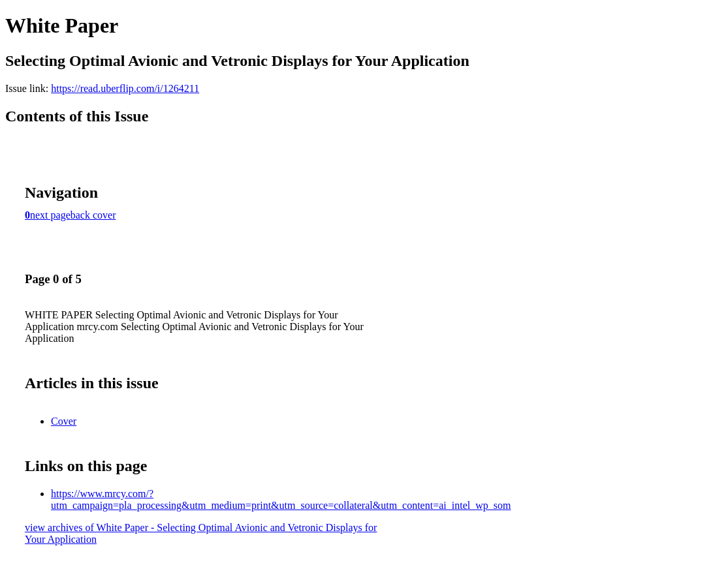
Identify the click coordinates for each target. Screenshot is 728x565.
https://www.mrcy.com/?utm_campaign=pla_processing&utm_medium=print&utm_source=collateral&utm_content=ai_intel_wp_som (281, 499)
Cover (64, 421)
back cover (93, 215)
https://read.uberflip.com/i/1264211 (125, 88)
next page (50, 215)
